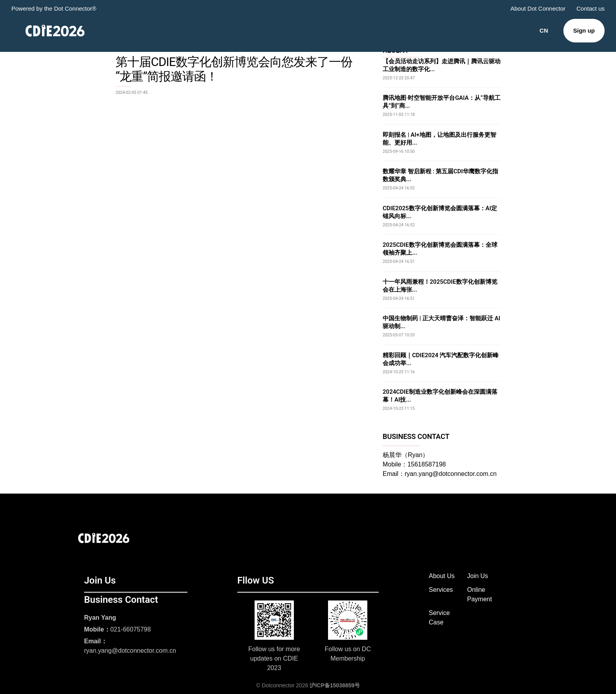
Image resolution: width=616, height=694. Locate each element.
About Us (442, 576)
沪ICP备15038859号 (335, 685)
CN (544, 30)
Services (441, 590)
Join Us (478, 576)
